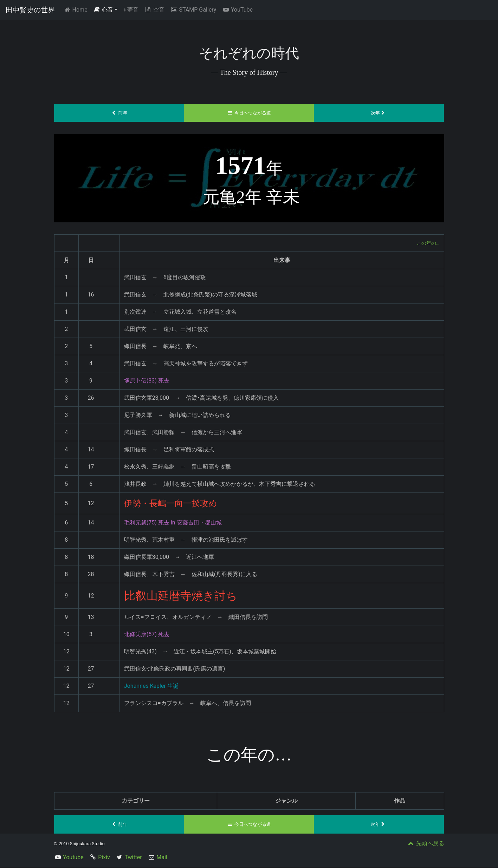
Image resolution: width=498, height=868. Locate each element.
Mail (162, 858)
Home (77, 9)
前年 (119, 113)
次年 (379, 113)
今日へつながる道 (249, 113)
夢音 (131, 10)
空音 (154, 10)
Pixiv (104, 858)
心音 (103, 10)
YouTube (237, 10)
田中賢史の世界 (30, 10)
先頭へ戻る (426, 844)
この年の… (426, 243)
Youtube (73, 858)
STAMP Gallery (193, 10)
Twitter (133, 858)
